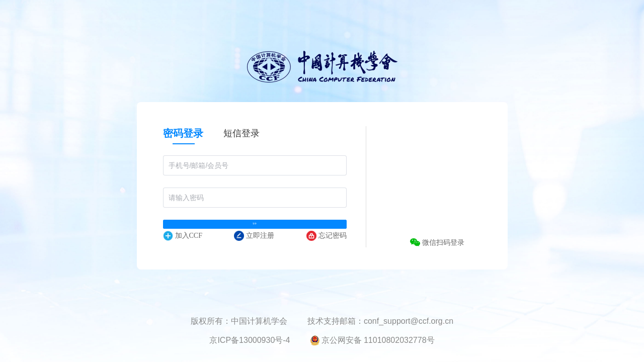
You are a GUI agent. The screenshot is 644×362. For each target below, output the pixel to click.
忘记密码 (327, 254)
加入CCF (183, 254)
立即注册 (254, 254)
